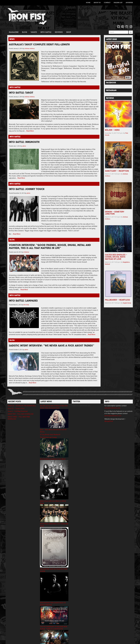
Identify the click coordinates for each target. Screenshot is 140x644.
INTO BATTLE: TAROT (21, 91)
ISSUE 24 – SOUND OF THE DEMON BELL (22, 399)
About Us (97, 3)
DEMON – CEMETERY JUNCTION (115, 213)
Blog (25, 32)
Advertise (129, 3)
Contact (107, 3)
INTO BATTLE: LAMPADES (23, 297)
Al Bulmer (26, 248)
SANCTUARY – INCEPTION (117, 171)
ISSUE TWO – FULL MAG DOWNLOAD (21, 407)
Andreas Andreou (30, 49)
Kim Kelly (26, 300)
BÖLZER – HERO (112, 130)
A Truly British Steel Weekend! (50, 428)
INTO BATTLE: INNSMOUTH (24, 140)
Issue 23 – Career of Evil (16, 402)
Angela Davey (127, 303)
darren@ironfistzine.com (113, 409)
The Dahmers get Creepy (48, 431)
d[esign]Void (109, 415)
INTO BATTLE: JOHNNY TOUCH (27, 185)
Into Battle (46, 32)
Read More (30, 129)
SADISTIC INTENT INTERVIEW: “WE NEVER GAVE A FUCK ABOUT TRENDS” (52, 341)
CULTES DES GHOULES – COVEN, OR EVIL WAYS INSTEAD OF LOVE (116, 257)
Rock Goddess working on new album (53, 452)
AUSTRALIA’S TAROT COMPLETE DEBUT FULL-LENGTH (39, 45)
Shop (69, 32)
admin (24, 144)
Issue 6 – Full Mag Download (18, 405)
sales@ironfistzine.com (112, 401)
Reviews (59, 32)
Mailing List (118, 3)
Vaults (34, 32)
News (12, 39)
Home (88, 3)
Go (131, 32)
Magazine (14, 32)
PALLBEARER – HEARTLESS (117, 300)
